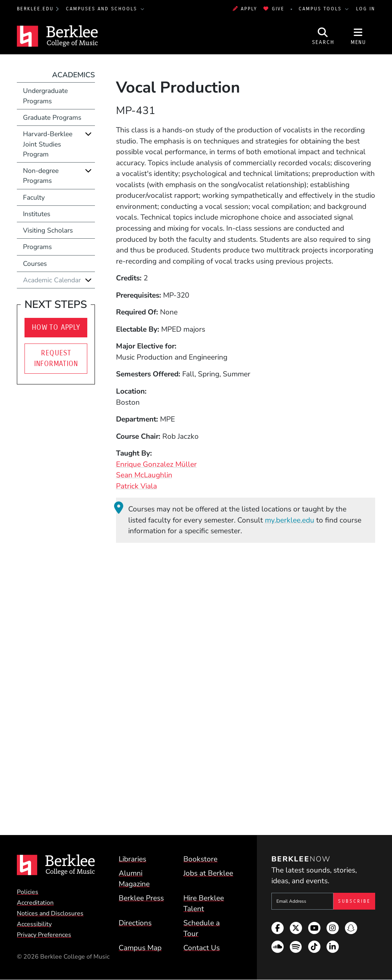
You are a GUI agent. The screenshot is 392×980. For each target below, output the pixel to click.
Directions (135, 923)
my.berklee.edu (290, 520)
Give (274, 9)
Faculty (34, 197)
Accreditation (35, 903)
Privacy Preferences (44, 935)
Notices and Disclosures (50, 913)
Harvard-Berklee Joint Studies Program (48, 144)
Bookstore (200, 859)
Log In (366, 9)
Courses (35, 264)
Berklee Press (141, 898)
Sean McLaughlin (144, 475)
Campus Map (140, 948)
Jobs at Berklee (208, 873)
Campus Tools (321, 9)
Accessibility (34, 924)
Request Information (56, 358)
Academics (73, 75)
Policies (28, 892)
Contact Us (202, 948)
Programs (37, 247)
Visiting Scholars (48, 230)
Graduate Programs (52, 117)
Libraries (132, 859)
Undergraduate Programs (45, 96)
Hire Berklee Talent (204, 904)
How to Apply (56, 327)
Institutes (37, 214)
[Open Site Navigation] (358, 36)
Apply (245, 9)
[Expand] (88, 134)
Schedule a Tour (202, 929)
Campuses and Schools (103, 9)
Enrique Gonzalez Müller (156, 464)
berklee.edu (35, 9)
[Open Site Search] (323, 36)
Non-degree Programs (41, 176)
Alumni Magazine (134, 879)
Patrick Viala (136, 486)
